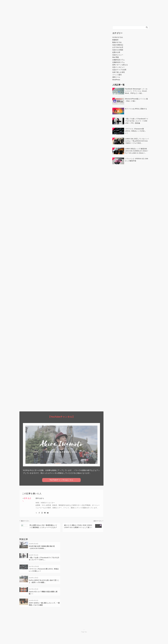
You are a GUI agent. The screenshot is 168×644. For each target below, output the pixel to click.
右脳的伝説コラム (119, 62)
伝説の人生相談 (118, 50)
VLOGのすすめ (118, 37)
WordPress (116, 80)
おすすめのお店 (118, 47)
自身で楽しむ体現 (119, 72)
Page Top (84, 597)
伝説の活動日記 (118, 45)
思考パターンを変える (120, 65)
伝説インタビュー (119, 67)
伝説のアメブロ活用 (119, 70)
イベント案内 (117, 75)
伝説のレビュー (118, 55)
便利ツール (116, 77)
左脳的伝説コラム (119, 60)
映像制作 (115, 40)
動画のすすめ (117, 42)
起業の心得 (116, 52)
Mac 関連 (116, 57)
